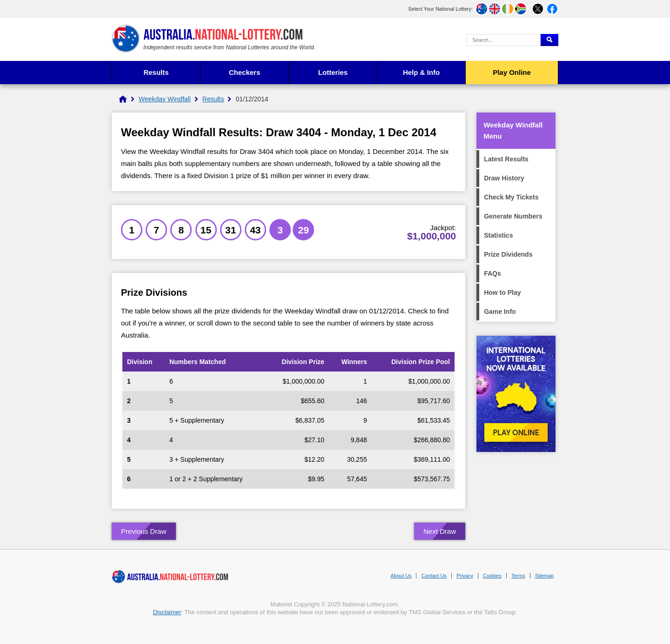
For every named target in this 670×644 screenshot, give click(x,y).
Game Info (500, 312)
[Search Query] (503, 40)
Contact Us (434, 576)
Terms (518, 576)
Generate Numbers (513, 216)
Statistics (498, 235)
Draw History (504, 178)
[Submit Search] (549, 40)
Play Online (512, 72)
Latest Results (506, 159)
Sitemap (544, 576)
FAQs (492, 273)
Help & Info (421, 72)
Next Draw (440, 531)
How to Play (502, 292)
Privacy (465, 576)
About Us (401, 576)
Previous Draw (144, 531)
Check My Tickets (511, 197)
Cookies (492, 576)
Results (156, 72)
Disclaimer (167, 612)
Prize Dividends (508, 254)
